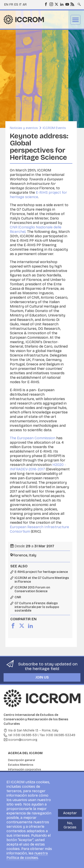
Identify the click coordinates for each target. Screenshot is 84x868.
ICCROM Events (54, 128)
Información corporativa (25, 769)
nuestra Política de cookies (27, 855)
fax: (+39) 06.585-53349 (58, 735)
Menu (75, 20)
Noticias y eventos (24, 128)
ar (25, 5)
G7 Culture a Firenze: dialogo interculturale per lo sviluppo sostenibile (37, 607)
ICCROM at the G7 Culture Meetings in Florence (42, 580)
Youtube (67, 4)
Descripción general (22, 760)
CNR (18, 597)
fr (11, 5)
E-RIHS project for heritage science (41, 572)
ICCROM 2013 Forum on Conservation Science (32, 589)
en (6, 5)
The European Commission (33, 438)
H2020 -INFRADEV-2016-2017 (38, 467)
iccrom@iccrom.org (23, 740)
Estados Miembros (21, 765)
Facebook (46, 4)
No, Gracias (70, 825)
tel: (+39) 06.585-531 (23, 735)
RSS (72, 4)
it (20, 5)
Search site (79, 3)
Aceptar (70, 813)
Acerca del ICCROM (25, 753)
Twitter (56, 4)
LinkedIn (62, 4)
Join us (42, 677)
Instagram (51, 4)
